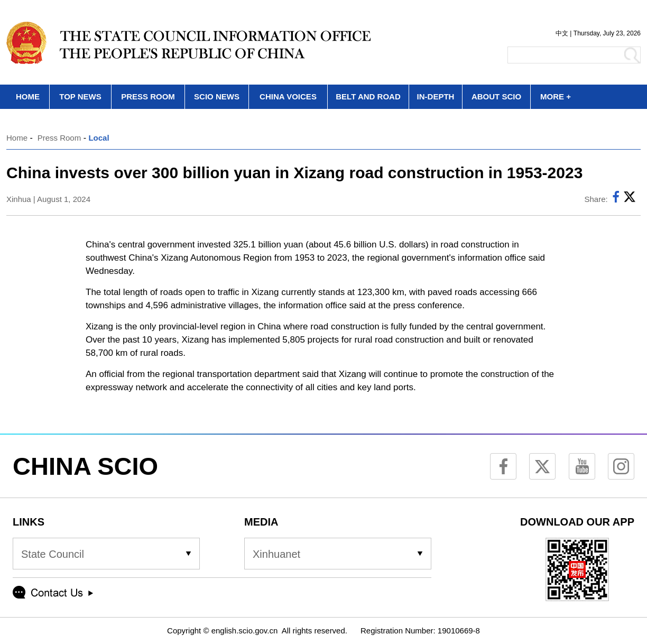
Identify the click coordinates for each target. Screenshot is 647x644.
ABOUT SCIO (496, 96)
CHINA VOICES (288, 96)
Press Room (59, 138)
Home (17, 138)
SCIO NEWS (217, 96)
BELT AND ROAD (368, 96)
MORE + (556, 96)
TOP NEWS (80, 96)
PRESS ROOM (148, 96)
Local (99, 138)
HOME (28, 96)
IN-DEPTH (436, 96)
